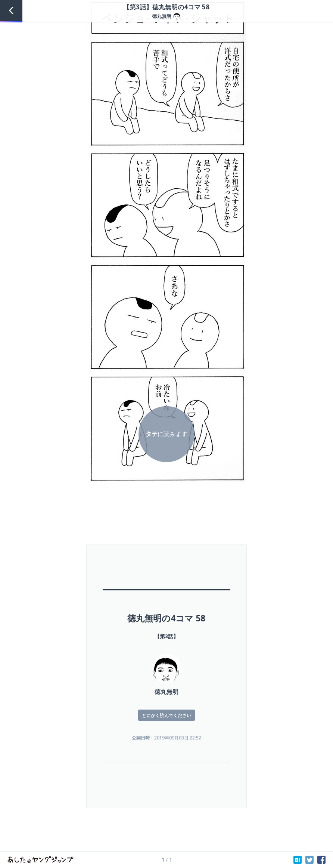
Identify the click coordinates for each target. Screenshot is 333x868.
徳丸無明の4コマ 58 (166, 618)
